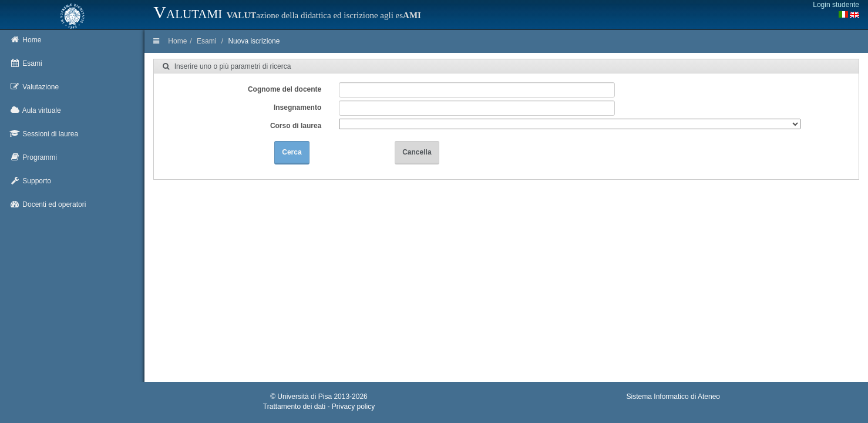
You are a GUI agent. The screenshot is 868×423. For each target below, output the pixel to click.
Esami (206, 41)
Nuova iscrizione (254, 41)
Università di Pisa (305, 397)
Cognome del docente (285, 89)
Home (177, 41)
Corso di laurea (296, 126)
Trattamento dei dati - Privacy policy (319, 407)
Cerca (292, 152)
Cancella (417, 152)
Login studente (836, 5)
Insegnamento (297, 108)
